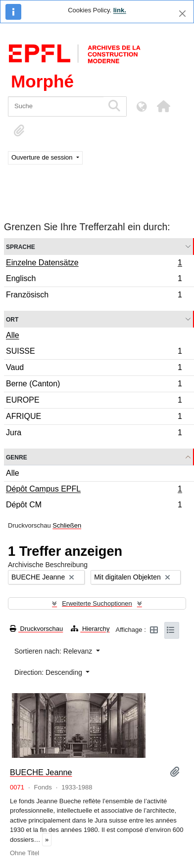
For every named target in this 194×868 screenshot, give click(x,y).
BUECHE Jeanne (41, 772)
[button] (163, 106)
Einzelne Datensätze (94, 264)
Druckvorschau (36, 629)
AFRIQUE (94, 418)
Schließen (67, 525)
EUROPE (94, 401)
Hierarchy (90, 629)
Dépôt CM (94, 506)
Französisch (94, 296)
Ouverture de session (43, 157)
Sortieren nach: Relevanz (54, 651)
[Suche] (56, 106)
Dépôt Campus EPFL (94, 490)
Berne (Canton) (94, 385)
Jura (94, 434)
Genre (17, 457)
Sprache (21, 246)
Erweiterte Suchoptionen (97, 603)
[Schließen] (182, 14)
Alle (13, 335)
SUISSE (94, 352)
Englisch (94, 280)
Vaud (94, 369)
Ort (12, 319)
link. (120, 10)
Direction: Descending (49, 672)
